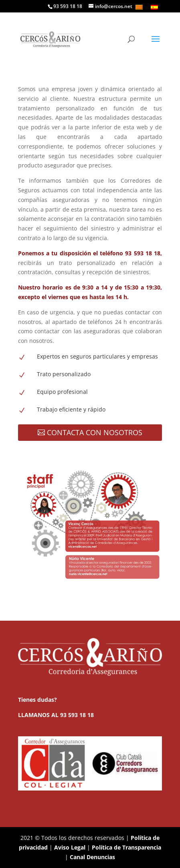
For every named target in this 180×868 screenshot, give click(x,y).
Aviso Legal (70, 847)
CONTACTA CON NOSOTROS (95, 432)
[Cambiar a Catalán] (139, 7)
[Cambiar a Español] (154, 7)
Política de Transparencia (126, 847)
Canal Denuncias (92, 857)
